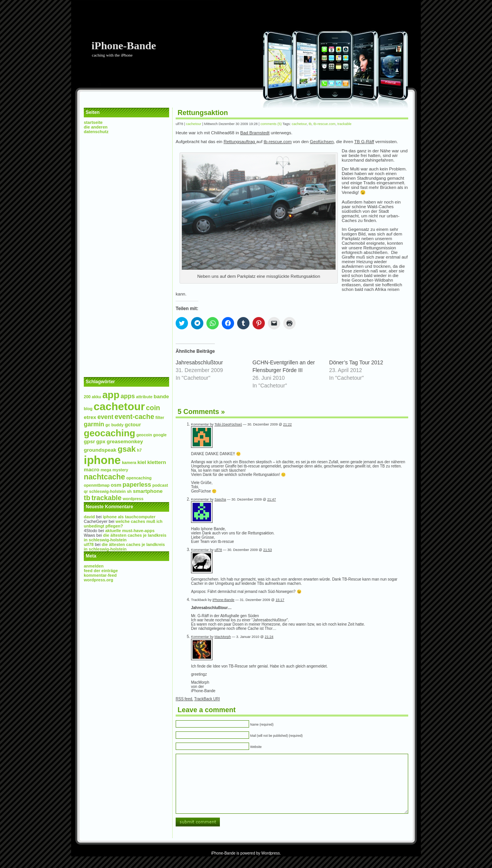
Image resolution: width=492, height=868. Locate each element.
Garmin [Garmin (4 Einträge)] (94, 424)
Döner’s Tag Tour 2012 (356, 362)
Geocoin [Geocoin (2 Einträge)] (144, 435)
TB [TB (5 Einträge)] (87, 498)
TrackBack (207, 699)
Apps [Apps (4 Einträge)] (128, 396)
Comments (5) (271, 124)
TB (310, 124)
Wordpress (271, 865)
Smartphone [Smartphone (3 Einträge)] (148, 491)
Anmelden (94, 566)
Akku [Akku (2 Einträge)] (96, 397)
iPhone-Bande (124, 46)
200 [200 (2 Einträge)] (87, 397)
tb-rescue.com (325, 124)
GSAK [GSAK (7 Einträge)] (127, 449)
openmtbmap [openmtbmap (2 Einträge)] (97, 485)
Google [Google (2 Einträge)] (160, 435)
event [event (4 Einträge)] (105, 417)
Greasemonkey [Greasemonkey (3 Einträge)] (125, 442)
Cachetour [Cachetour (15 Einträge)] (119, 406)
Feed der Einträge (101, 571)
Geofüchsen (322, 142)
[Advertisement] (126, 255)
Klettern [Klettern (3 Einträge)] (157, 462)
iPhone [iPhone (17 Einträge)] (102, 460)
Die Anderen (96, 127)
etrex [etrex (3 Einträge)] (90, 417)
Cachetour (194, 124)
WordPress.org (98, 580)
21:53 (268, 550)
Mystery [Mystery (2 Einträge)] (121, 470)
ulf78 (89, 544)
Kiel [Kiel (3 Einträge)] (142, 462)
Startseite (93, 122)
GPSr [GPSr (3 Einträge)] (89, 442)
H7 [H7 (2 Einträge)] (139, 450)
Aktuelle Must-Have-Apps (130, 531)
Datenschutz (96, 132)
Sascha (220, 499)
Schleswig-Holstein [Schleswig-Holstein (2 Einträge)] (107, 491)
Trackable (345, 124)
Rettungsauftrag (240, 142)
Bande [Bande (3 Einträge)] (161, 396)
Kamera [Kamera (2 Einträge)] (129, 462)
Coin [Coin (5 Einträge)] (153, 408)
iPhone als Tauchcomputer (129, 517)
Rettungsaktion (203, 113)
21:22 (288, 424)
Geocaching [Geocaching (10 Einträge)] (110, 433)
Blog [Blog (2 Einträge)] (88, 409)
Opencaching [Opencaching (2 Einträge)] (139, 478)
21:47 (272, 499)
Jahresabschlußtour (199, 362)
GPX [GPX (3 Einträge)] (101, 442)
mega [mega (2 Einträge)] (106, 470)
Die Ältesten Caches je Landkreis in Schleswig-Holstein (125, 537)
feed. (184, 699)
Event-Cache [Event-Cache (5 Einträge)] (134, 417)
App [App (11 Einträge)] (111, 395)
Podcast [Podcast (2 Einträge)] (160, 485)
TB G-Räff (364, 142)
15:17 (280, 600)
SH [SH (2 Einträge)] (129, 491)
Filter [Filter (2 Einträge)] (160, 417)
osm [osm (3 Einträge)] (116, 485)
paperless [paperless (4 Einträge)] (137, 485)
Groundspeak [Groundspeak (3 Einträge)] (100, 450)
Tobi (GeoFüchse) (228, 424)
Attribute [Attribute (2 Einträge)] (144, 397)
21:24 (269, 637)
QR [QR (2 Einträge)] (86, 491)
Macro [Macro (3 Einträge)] (92, 470)
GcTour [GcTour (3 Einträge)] (133, 425)
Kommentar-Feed (100, 575)
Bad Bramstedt (255, 133)
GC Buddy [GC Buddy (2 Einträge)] (114, 425)
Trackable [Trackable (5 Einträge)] (106, 498)
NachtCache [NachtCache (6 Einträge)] (104, 477)
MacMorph (223, 637)
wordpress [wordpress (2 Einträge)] (133, 499)
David (89, 517)
